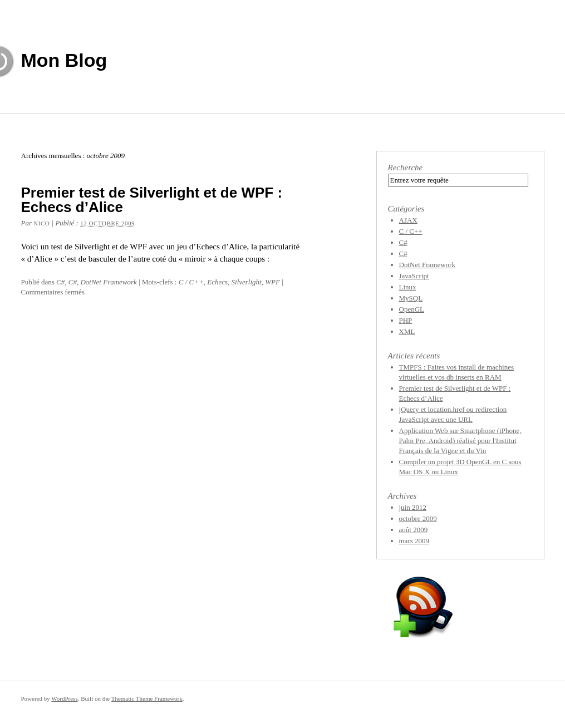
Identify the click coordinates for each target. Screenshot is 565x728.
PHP (406, 320)
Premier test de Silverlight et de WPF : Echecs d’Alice (152, 200)
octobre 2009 (418, 518)
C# (60, 282)
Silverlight (247, 282)
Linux (408, 287)
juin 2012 (413, 507)
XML (407, 331)
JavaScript (414, 276)
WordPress (64, 699)
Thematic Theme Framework (147, 699)
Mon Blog (64, 60)
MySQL (411, 298)
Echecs (217, 282)
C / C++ (191, 282)
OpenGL (412, 309)
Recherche (406, 168)
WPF (272, 282)
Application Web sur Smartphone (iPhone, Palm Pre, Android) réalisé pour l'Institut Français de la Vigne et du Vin (460, 441)
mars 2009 (414, 541)
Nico (41, 223)
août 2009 (414, 530)
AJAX (408, 220)
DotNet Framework (108, 282)
